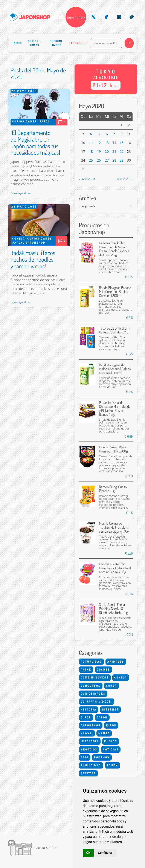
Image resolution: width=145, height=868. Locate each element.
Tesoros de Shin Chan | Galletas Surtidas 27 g (114, 330)
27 (107, 160)
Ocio (85, 757)
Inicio (17, 43)
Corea (111, 686)
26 (99, 160)
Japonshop (78, 43)
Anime (86, 669)
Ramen (112, 765)
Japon (45, 121)
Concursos (91, 686)
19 (99, 151)
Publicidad (91, 765)
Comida (19, 238)
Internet (110, 709)
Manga (104, 733)
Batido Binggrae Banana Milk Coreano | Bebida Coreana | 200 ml (115, 292)
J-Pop (86, 717)
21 (114, 151)
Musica (111, 741)
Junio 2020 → (124, 179)
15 (122, 143)
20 (107, 151)
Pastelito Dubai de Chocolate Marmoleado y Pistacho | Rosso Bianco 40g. (115, 408)
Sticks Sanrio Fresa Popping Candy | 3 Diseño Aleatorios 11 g (113, 608)
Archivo (87, 198)
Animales (116, 662)
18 (91, 151)
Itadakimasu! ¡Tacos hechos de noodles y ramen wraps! (33, 259)
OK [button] (88, 853)
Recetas (88, 773)
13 (107, 143)
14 (114, 143)
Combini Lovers (56, 43)
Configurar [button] (105, 853)
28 (114, 160)
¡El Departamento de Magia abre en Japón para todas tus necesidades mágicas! (35, 142)
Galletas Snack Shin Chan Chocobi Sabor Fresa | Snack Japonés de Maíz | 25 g (114, 249)
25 (91, 160)
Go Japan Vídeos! (96, 701)
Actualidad (91, 662)
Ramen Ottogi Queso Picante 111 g (113, 489)
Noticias (111, 749)
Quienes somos (47, 848)
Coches (103, 669)
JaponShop (76, 17)
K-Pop (111, 725)
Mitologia (90, 741)
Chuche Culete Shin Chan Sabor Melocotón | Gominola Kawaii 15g (115, 568)
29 (122, 160)
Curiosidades (25, 121)
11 (91, 143)
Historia (89, 709)
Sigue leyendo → (21, 193)
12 (99, 143)
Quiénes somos (34, 43)
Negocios (89, 749)
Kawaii (87, 733)
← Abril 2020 (87, 179)
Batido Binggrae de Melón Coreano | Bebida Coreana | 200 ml (115, 369)
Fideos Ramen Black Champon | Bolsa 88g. (114, 449)
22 (122, 151)
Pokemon (102, 757)
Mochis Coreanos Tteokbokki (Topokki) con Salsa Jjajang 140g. (114, 527)
